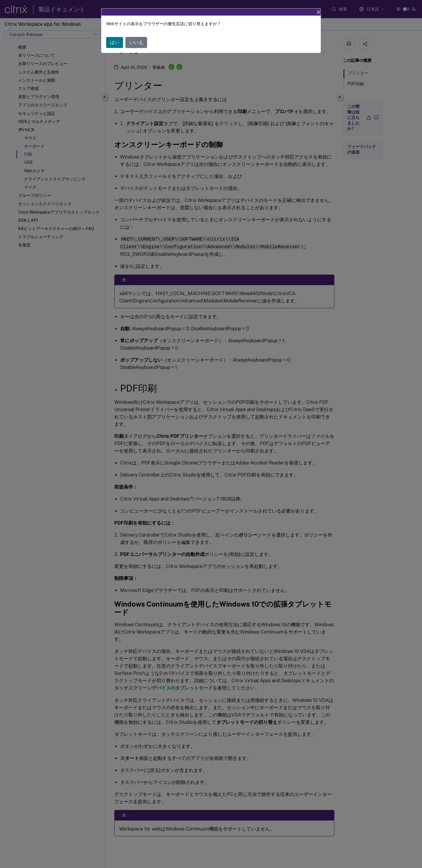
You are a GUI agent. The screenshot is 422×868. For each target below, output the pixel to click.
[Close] (319, 12)
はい (115, 42)
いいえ (136, 42)
